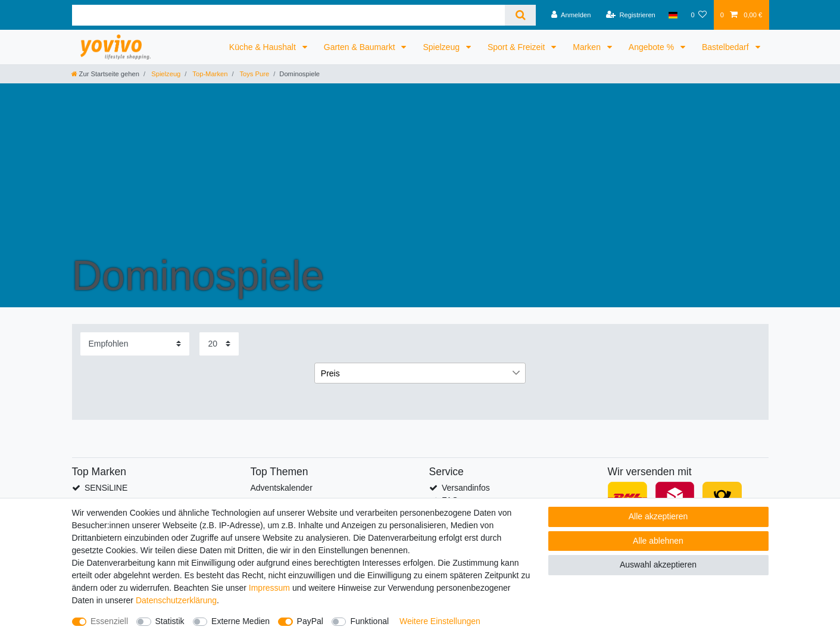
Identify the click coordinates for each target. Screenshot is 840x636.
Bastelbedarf (727, 47)
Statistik (170, 621)
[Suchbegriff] (289, 15)
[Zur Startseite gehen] (105, 74)
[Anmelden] (571, 15)
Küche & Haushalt (264, 47)
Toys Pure (254, 74)
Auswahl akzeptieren (658, 565)
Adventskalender (282, 488)
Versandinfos (466, 488)
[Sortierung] (135, 344)
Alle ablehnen (658, 541)
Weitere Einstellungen (440, 621)
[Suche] (520, 15)
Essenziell (109, 621)
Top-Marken (209, 74)
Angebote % (652, 47)
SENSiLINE (106, 488)
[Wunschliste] (699, 15)
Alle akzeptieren (658, 516)
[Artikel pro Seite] (219, 344)
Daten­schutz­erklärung (176, 600)
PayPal (310, 621)
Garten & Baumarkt (361, 47)
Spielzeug (442, 47)
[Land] (673, 15)
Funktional (369, 621)
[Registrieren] (631, 15)
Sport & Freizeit (517, 47)
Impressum (269, 588)
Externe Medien (241, 621)
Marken (588, 47)
